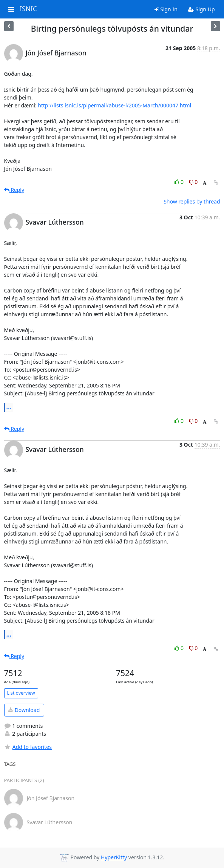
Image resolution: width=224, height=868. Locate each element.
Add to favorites (28, 747)
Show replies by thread (192, 201)
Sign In (166, 9)
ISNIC (28, 9)
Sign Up (202, 9)
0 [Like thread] (180, 182)
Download (24, 710)
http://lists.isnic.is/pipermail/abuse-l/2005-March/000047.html (114, 105)
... (9, 407)
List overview (21, 693)
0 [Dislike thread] (193, 182)
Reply (14, 190)
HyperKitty (114, 857)
